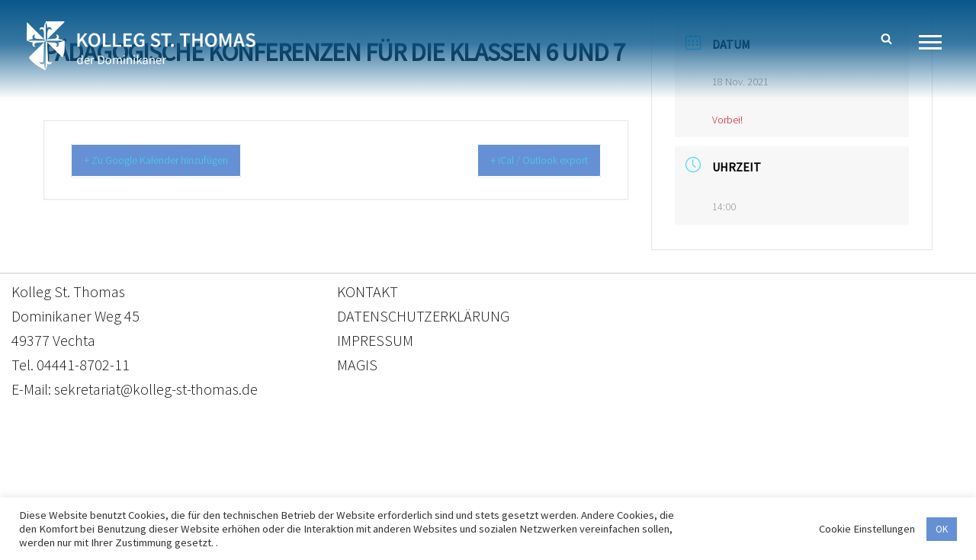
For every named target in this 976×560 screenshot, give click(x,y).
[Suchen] (886, 38)
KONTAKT (368, 300)
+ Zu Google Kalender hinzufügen (170, 161)
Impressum (613, 489)
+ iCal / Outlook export (527, 161)
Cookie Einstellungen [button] (867, 529)
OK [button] (942, 529)
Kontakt (344, 489)
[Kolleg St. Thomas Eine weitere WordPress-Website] (141, 46)
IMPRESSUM (375, 349)
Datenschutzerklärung (473, 489)
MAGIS (357, 373)
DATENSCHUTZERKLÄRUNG (423, 324)
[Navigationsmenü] (936, 42)
